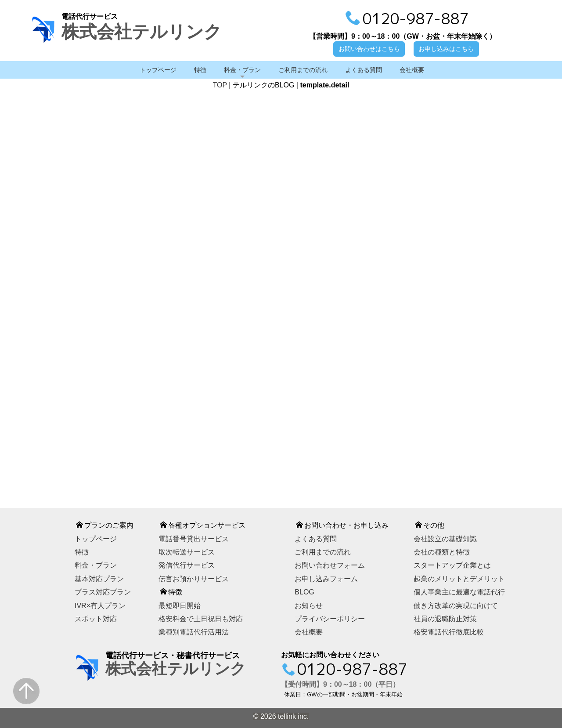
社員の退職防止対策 (445, 619)
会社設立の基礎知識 (445, 539)
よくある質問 (364, 70)
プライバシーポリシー (330, 619)
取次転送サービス (187, 552)
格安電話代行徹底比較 (449, 632)
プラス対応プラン (103, 592)
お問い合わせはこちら (369, 49)
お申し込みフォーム (326, 579)
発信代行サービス (187, 566)
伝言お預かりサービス (194, 579)
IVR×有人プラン (100, 606)
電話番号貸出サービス (194, 539)
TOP (220, 85)
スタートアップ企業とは (452, 566)
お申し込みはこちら (446, 49)
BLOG (304, 592)
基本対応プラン (99, 579)
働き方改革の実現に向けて (456, 606)
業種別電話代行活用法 (194, 632)
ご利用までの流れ (303, 70)
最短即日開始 (180, 606)
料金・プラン (242, 70)
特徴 (200, 70)
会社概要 (412, 70)
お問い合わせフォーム (330, 566)
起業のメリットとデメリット (459, 579)
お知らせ (309, 606)
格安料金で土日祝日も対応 (201, 619)
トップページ (158, 70)
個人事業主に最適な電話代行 (459, 592)
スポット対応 (96, 619)
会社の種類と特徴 (442, 552)
